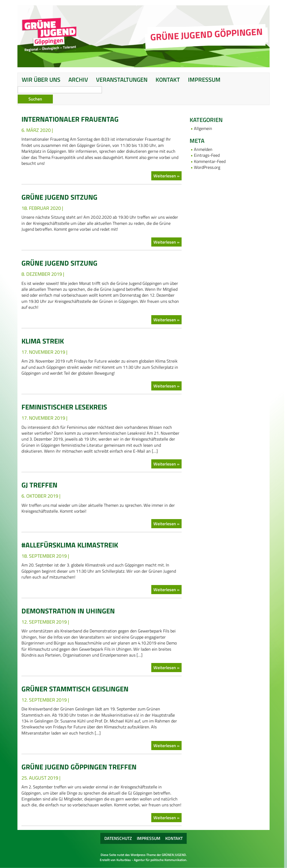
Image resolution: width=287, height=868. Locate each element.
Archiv (78, 80)
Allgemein (203, 128)
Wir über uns (41, 80)
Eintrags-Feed (207, 155)
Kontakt (168, 80)
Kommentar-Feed (210, 161)
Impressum (204, 80)
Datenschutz (118, 838)
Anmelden (203, 149)
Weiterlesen (165, 176)
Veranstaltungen (122, 80)
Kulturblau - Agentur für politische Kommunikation (151, 860)
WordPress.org (207, 167)
